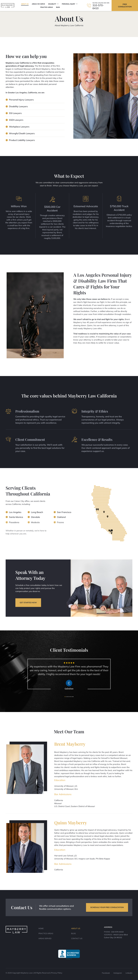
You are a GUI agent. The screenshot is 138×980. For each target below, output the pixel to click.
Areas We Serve (38, 4)
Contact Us (77, 938)
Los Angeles (15, 515)
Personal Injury (70, 4)
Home (41, 928)
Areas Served (45, 938)
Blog (58, 7)
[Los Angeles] (7, 515)
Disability (53, 4)
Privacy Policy (57, 973)
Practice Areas (47, 7)
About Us (25, 4)
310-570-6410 (98, 7)
